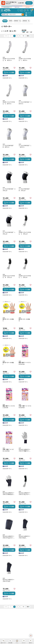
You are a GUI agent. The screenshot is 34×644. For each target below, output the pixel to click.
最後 (28, 36)
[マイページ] (28, 10)
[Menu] (2, 10)
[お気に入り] (19, 10)
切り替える (29, 3)
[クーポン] (22, 10)
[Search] (15, 14)
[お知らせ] (25, 10)
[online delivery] (7, 10)
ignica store (17, 7)
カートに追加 (10, 72)
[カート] (31, 10)
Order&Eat (27, 7)
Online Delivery (7, 7)
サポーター (8, 27)
